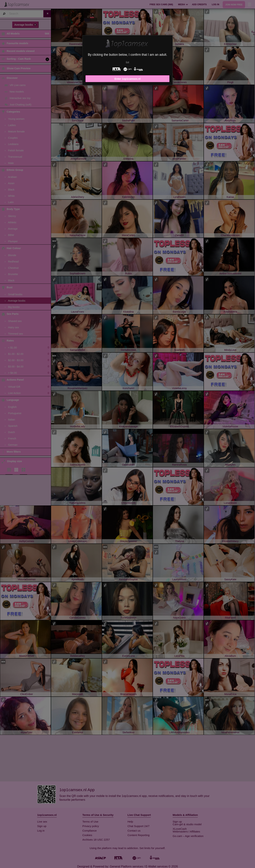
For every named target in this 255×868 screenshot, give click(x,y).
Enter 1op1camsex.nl (127, 79)
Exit (127, 62)
